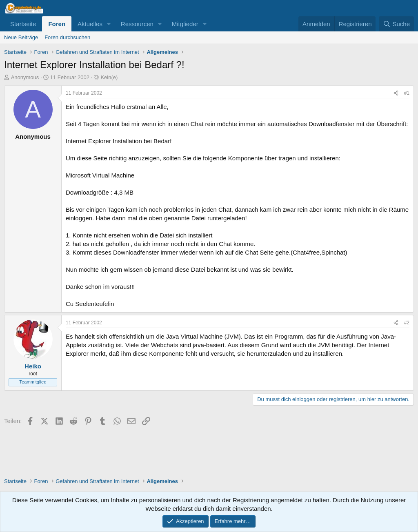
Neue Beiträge (21, 37)
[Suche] (396, 24)
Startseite (23, 24)
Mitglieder (185, 24)
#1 (407, 93)
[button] (109, 24)
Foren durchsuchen (67, 37)
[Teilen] (396, 93)
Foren (57, 24)
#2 (407, 323)
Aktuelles (90, 24)
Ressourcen (137, 24)
